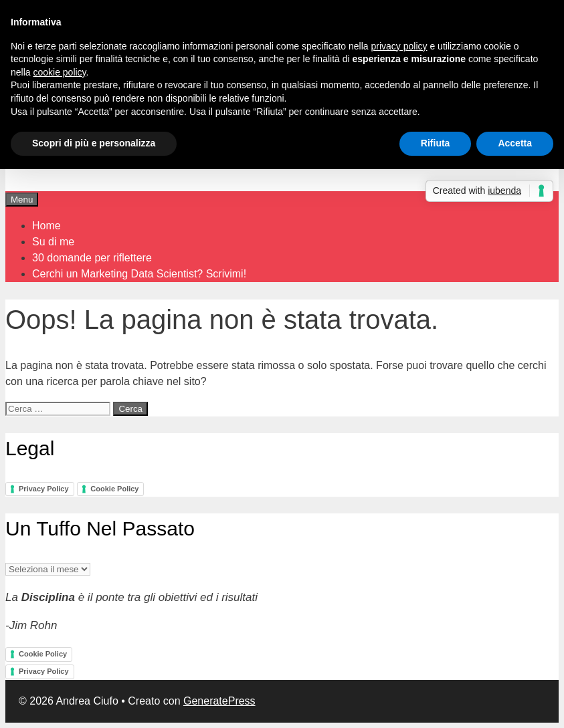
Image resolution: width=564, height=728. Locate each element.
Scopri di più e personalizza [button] (94, 143)
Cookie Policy (114, 489)
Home (46, 226)
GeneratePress (219, 701)
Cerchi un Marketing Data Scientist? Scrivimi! (139, 274)
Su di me (53, 242)
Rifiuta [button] (436, 143)
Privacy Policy (44, 489)
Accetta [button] (515, 143)
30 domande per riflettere (92, 258)
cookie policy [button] (59, 72)
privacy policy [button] (399, 46)
